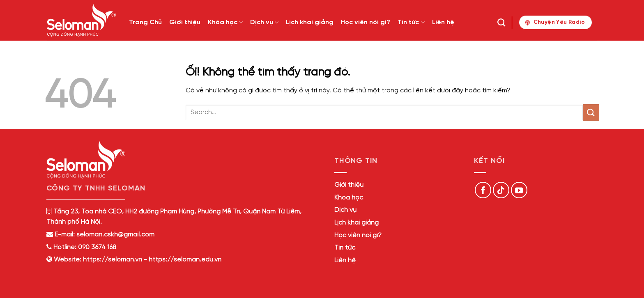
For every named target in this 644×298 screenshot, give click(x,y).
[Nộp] (591, 112)
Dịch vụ (264, 22)
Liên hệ (443, 22)
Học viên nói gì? (366, 22)
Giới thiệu (185, 22)
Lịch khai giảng (310, 22)
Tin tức (411, 22)
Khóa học (225, 22)
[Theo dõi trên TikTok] (501, 190)
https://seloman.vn (113, 260)
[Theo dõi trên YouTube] (519, 190)
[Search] (501, 22)
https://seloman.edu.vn (185, 260)
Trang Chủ (145, 22)
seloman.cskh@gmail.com (115, 235)
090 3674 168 (96, 247)
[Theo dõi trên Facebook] (483, 190)
